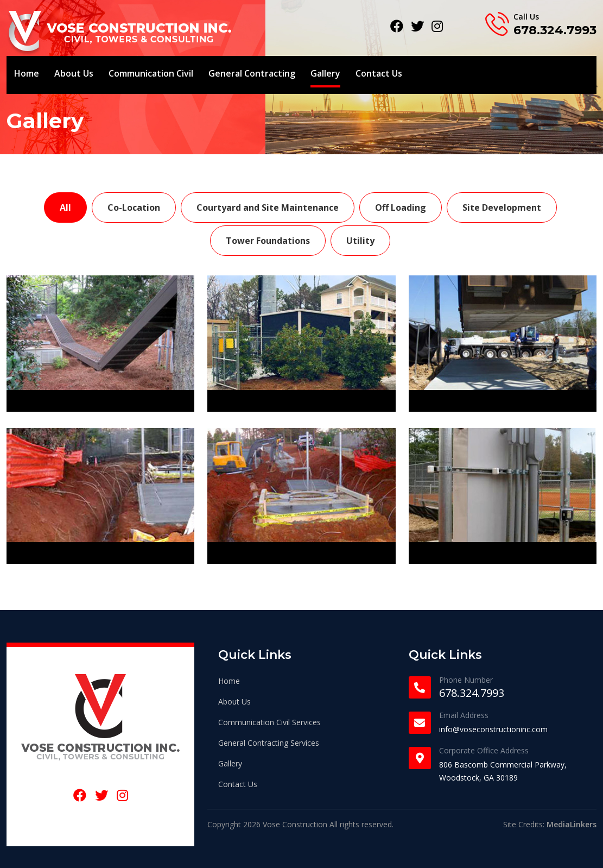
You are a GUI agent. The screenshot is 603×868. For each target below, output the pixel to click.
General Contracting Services (269, 743)
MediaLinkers (572, 824)
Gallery (325, 73)
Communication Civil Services (269, 722)
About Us (74, 73)
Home (27, 73)
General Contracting (252, 73)
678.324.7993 (555, 30)
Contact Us (379, 73)
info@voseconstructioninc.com (493, 729)
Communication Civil (151, 73)
